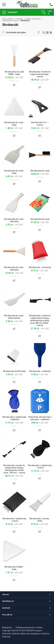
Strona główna (8, 19)
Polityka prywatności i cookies (29, 627)
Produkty (12, 12)
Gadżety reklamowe (33, 19)
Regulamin (7, 627)
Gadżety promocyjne (10, 21)
